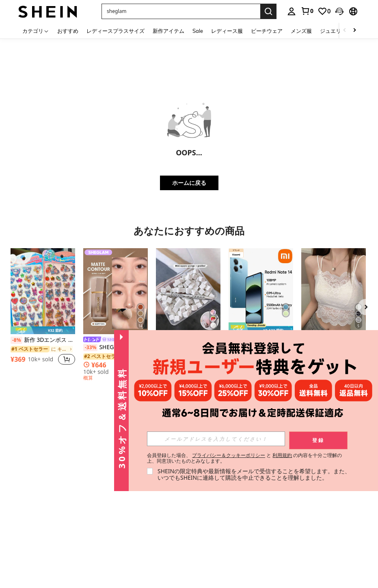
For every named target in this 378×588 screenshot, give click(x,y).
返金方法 (67, 515)
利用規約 (282, 455)
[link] (307, 11)
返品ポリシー (72, 506)
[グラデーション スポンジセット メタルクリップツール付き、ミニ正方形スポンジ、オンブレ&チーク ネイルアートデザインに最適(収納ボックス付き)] (188, 291)
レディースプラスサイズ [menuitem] (116, 31)
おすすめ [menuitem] (68, 31)
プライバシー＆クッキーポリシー (229, 455)
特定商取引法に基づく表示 (29, 512)
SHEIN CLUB (27, 571)
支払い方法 (69, 487)
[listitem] (43, 311)
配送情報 (67, 497)
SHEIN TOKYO (29, 524)
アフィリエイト (74, 567)
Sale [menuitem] (198, 31)
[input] (216, 439)
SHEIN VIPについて (74, 555)
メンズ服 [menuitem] (301, 31)
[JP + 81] (210, 530)
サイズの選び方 (74, 543)
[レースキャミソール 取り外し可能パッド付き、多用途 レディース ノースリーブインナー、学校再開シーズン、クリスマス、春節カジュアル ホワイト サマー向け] (334, 291)
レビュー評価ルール (120, 538)
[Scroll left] (345, 31)
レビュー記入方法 (120, 525)
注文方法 (67, 525)
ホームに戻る (189, 183)
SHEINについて (29, 472)
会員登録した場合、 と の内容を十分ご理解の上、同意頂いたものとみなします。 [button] (245, 458)
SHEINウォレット (120, 512)
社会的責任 (24, 482)
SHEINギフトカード (120, 499)
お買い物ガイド (74, 478)
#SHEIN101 (25, 534)
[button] (339, 11)
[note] (43, 330)
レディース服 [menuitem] (227, 31)
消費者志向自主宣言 (29, 545)
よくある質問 (117, 550)
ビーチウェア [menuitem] (267, 31)
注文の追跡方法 (74, 534)
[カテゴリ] (36, 31)
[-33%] (90, 348)
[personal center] (292, 11)
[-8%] (16, 340)
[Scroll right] (354, 31)
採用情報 (22, 500)
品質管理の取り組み (29, 558)
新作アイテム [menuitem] (168, 31)
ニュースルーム (29, 491)
